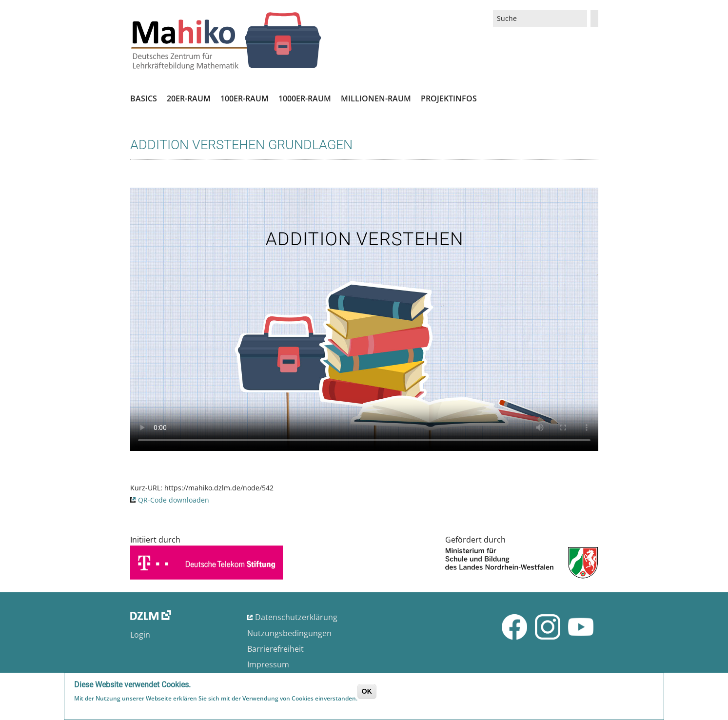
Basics (144, 98)
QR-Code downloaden (174, 500)
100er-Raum (245, 98)
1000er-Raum (305, 98)
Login (140, 635)
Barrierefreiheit (275, 649)
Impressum (268, 664)
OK (367, 691)
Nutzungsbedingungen (289, 633)
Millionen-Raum (376, 98)
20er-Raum (189, 98)
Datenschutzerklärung (296, 617)
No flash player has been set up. (364, 319)
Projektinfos (449, 98)
